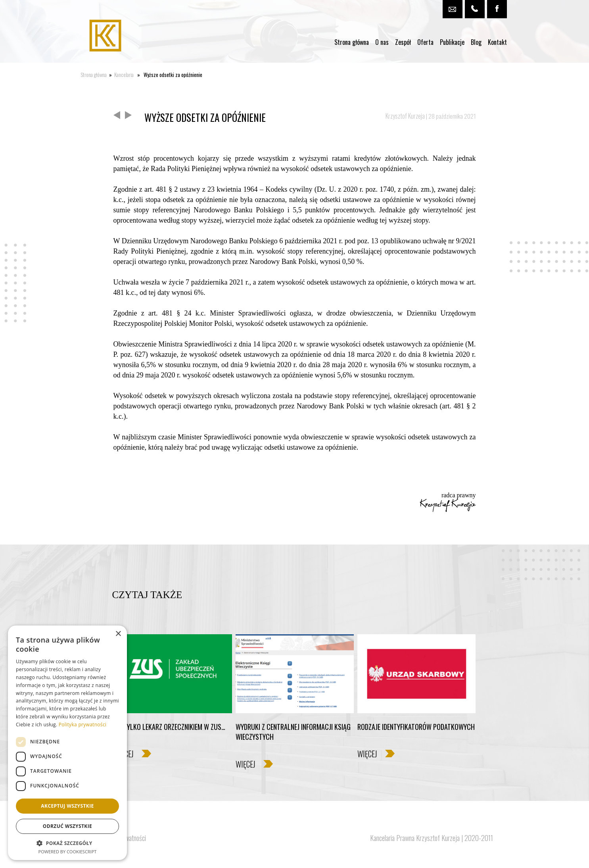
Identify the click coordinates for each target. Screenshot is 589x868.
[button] (67, 843)
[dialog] (67, 743)
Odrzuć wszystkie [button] (67, 826)
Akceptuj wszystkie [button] (67, 806)
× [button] (118, 634)
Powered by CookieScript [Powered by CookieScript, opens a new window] (68, 852)
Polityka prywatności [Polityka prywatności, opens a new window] (82, 725)
